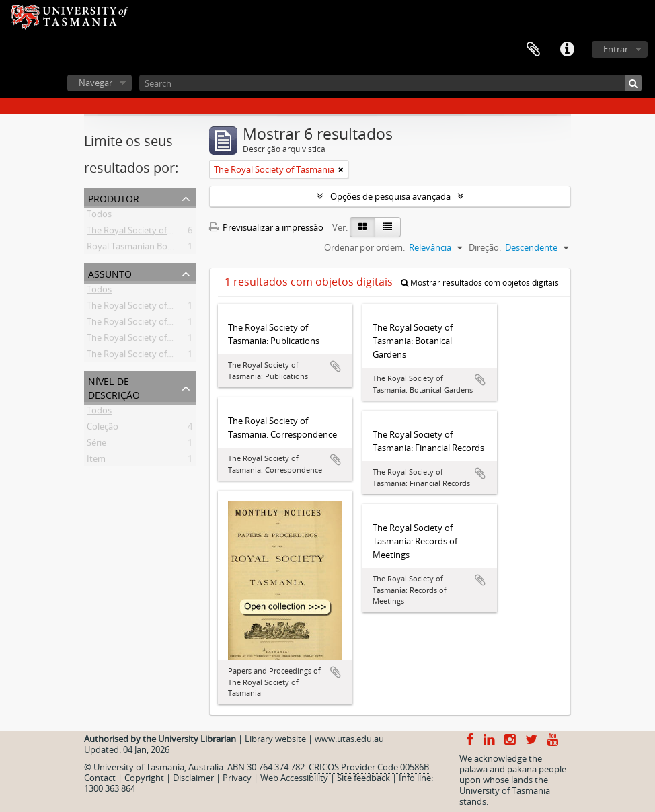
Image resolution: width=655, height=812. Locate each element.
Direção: (485, 247)
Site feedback (363, 778)
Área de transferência (533, 50)
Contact (100, 778)
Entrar (616, 49)
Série (97, 445)
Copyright (144, 778)
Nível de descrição (114, 387)
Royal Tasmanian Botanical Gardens (158, 249)
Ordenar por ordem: (364, 247)
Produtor (114, 197)
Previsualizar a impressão (266, 227)
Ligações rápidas (567, 50)
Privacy (237, 778)
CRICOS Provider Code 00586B (369, 767)
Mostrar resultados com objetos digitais (480, 283)
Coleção (103, 429)
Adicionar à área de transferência (336, 366)
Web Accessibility (294, 778)
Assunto (110, 273)
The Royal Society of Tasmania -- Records (168, 324)
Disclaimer (193, 778)
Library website (275, 739)
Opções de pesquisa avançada (390, 196)
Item (96, 461)
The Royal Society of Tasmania (147, 233)
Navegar (95, 83)
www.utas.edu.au (349, 739)
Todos (99, 216)
